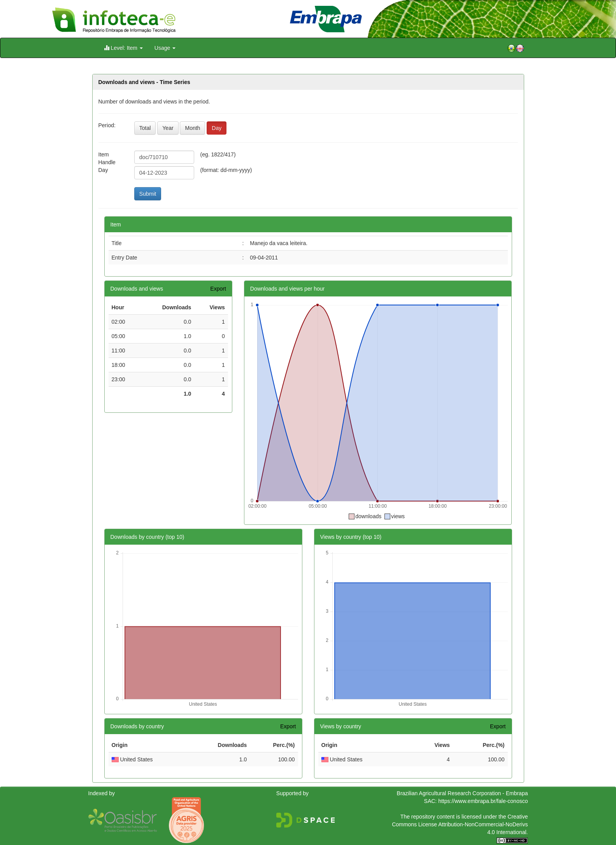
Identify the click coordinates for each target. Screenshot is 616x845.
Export (218, 289)
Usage (165, 48)
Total (145, 128)
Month (192, 128)
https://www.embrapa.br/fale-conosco (483, 801)
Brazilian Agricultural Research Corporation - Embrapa (462, 793)
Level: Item (123, 48)
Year (168, 128)
